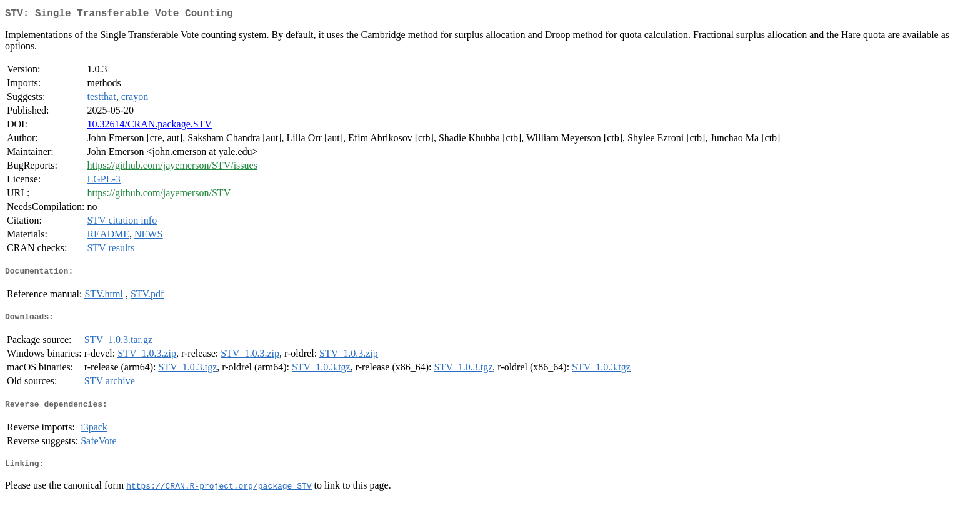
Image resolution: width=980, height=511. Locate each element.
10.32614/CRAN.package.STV (149, 127)
